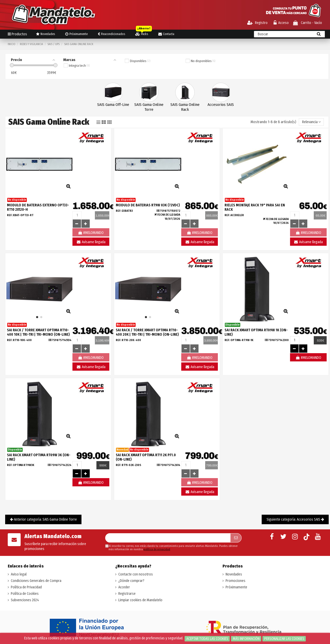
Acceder (124, 587)
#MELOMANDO (308, 358)
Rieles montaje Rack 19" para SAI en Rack (255, 207)
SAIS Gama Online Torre (149, 107)
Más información (246, 639)
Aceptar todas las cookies (207, 639)
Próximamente (236, 587)
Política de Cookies (25, 594)
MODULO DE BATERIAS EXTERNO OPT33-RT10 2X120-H (38, 207)
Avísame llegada (91, 242)
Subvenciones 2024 (25, 600)
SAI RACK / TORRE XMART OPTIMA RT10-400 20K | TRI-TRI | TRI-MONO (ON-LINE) (147, 332)
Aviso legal (19, 574)
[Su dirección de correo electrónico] (168, 538)
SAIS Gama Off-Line (113, 105)
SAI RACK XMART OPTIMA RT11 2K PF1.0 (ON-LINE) (146, 457)
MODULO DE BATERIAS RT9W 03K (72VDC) (148, 205)
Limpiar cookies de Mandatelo (140, 600)
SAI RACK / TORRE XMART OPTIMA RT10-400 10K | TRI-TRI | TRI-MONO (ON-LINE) (38, 332)
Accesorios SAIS (221, 105)
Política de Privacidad (26, 587)
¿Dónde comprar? (131, 581)
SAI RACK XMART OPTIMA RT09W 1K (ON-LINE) (256, 332)
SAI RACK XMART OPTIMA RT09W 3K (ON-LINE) (39, 457)
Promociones (236, 581)
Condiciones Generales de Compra (36, 581)
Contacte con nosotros (136, 574)
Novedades (234, 574)
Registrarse (127, 594)
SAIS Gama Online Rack (185, 107)
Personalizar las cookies (284, 639)
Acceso (281, 23)
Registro (257, 23)
